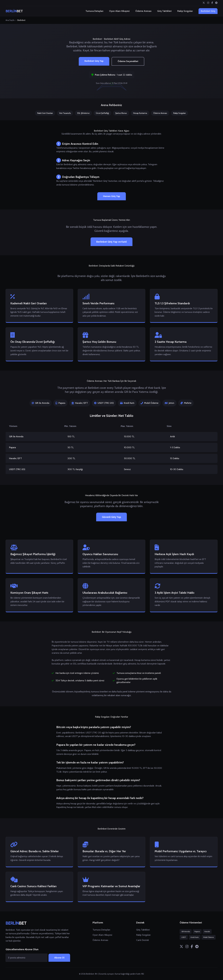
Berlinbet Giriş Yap (94, 61)
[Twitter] (204, 3)
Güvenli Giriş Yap (111, 517)
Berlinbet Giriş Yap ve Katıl (111, 242)
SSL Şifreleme (83, 113)
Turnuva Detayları (94, 11)
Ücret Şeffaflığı (102, 113)
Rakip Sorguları (185, 11)
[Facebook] (212, 3)
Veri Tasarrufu (65, 113)
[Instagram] (208, 3)
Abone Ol (59, 958)
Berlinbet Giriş (208, 11)
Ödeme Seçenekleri (128, 61)
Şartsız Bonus (121, 113)
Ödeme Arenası (143, 11)
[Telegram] (216, 3)
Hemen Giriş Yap (112, 196)
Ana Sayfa (10, 20)
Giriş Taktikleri (164, 11)
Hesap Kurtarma (140, 113)
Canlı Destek (143, 940)
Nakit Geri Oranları (45, 113)
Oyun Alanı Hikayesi (119, 11)
